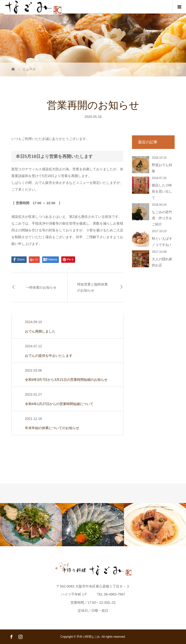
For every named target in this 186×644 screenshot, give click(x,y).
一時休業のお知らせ (41, 288)
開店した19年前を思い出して (162, 192)
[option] (31, 525)
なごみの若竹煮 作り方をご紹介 (162, 218)
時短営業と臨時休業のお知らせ (93, 287)
